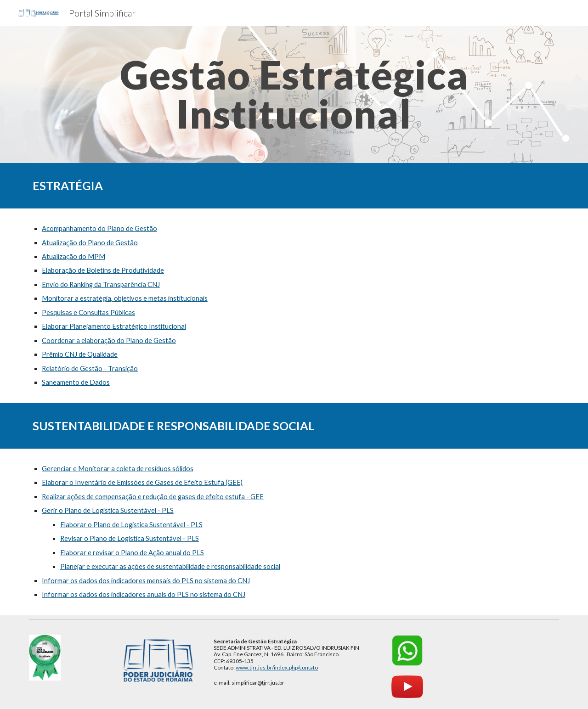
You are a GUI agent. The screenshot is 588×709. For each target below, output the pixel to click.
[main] (294, 94)
